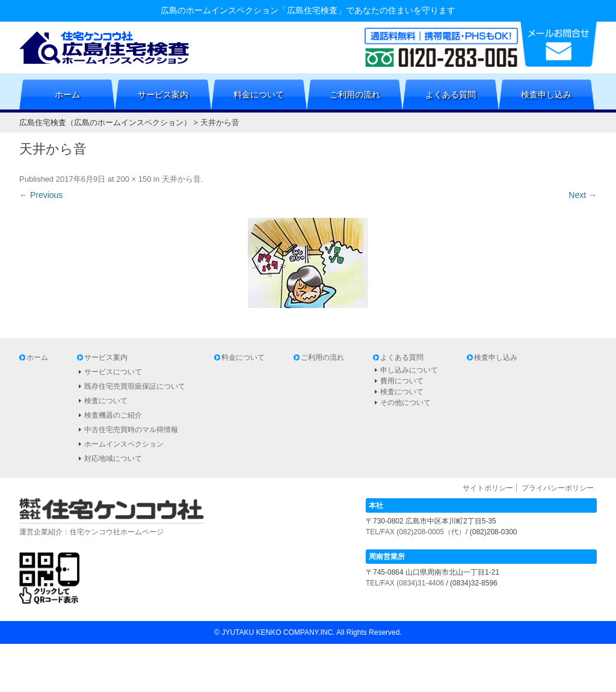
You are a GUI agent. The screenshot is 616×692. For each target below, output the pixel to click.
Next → (583, 195)
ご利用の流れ (355, 94)
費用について (402, 381)
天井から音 (181, 179)
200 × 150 (134, 179)
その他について (405, 403)
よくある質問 (451, 94)
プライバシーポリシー (558, 488)
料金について (259, 94)
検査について (106, 401)
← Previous (41, 195)
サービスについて (113, 372)
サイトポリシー (488, 488)
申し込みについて (409, 370)
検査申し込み (546, 94)
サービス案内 (163, 94)
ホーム (67, 94)
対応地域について (113, 459)
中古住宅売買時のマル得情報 (131, 430)
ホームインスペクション (124, 444)
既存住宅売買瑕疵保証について (135, 386)
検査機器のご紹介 (113, 415)
